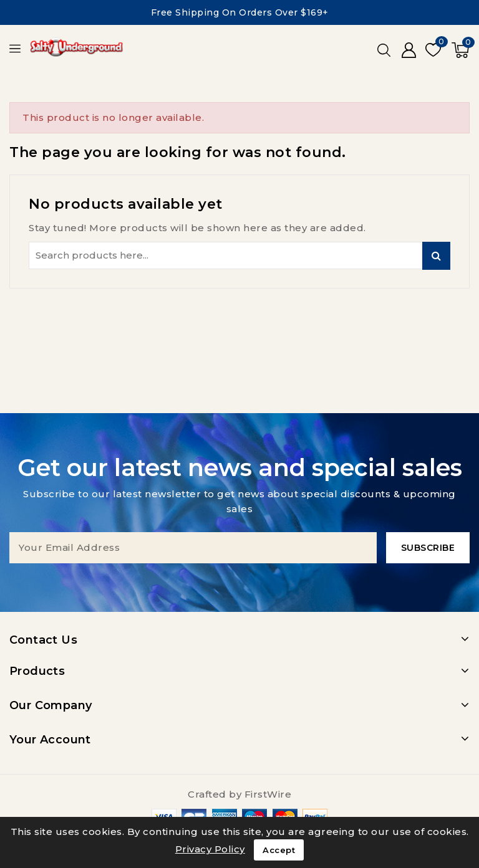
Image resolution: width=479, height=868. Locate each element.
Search (436, 256)
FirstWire (268, 794)
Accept (279, 850)
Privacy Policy (210, 849)
